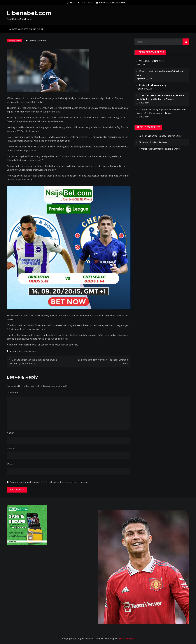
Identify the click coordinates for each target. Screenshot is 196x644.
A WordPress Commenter (152, 149)
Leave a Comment (38, 40)
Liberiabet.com (29, 13)
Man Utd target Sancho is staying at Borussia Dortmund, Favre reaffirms (33, 362)
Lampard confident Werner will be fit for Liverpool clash (103, 362)
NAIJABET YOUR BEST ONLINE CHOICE (26, 29)
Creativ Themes (126, 639)
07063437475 (85, 3)
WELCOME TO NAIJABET (152, 61)
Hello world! (174, 149)
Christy (142, 142)
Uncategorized (14, 41)
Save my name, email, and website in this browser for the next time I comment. (49, 482)
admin (13, 351)
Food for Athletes (158, 142)
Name (11, 433)
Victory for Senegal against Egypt (165, 136)
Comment (13, 393)
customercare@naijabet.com (111, 3)
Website (11, 464)
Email (10, 448)
